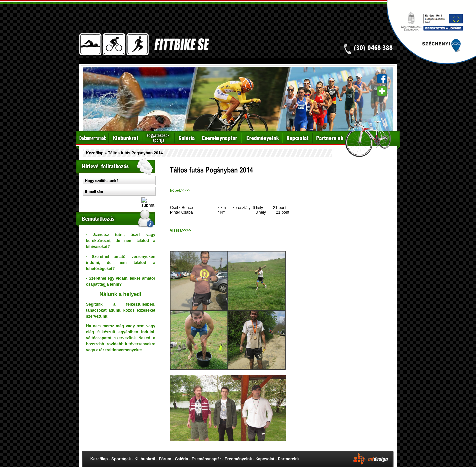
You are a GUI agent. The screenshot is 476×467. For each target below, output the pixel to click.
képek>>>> (180, 191)
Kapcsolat (265, 459)
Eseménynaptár (206, 459)
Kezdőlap (95, 153)
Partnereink (289, 459)
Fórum (165, 459)
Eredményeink (238, 459)
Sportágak (121, 459)
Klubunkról (145, 459)
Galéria (181, 459)
